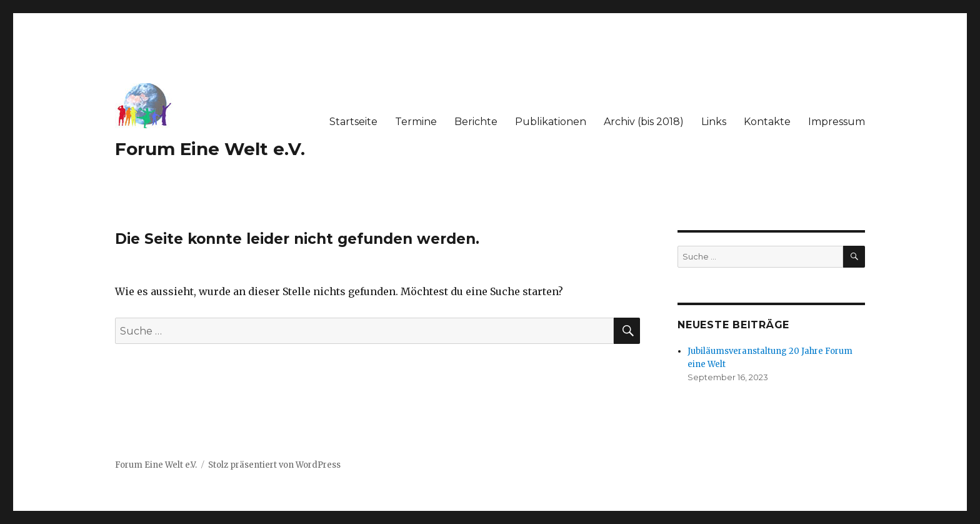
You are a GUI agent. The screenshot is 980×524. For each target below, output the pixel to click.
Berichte (476, 122)
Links (714, 122)
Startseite (353, 122)
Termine (416, 122)
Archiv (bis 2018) (644, 122)
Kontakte (767, 122)
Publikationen (551, 122)
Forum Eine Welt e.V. (210, 149)
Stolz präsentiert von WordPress (274, 465)
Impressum (837, 122)
